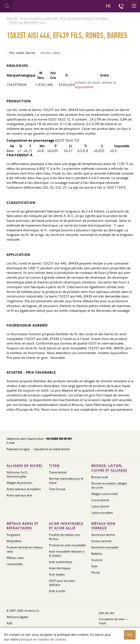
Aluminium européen (105, 547)
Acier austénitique (61, 562)
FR (108, 6)
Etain (95, 566)
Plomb (96, 572)
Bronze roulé (100, 477)
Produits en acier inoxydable (67, 545)
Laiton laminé (100, 506)
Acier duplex (57, 574)
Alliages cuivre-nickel (104, 494)
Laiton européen (102, 513)
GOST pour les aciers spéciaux (62, 583)
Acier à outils (57, 591)
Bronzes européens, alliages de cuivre (109, 485)
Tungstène (13, 535)
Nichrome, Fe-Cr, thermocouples (17, 474)
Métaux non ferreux (103, 526)
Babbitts (97, 554)
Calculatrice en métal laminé (52, 449)
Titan (54, 466)
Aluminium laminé (103, 535)
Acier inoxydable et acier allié (66, 526)
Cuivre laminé (100, 500)
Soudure (97, 560)
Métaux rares (15, 558)
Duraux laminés (101, 541)
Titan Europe (57, 489)
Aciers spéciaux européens (24, 489)
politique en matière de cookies (42, 639)
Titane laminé (58, 472)
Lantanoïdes (15, 564)
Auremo (31, 7)
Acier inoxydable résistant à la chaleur (67, 553)
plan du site (106, 613)
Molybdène (14, 541)
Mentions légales (17, 617)
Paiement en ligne (18, 449)
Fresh (102, 623)
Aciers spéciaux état (19, 495)
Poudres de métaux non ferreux (65, 537)
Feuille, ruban (51, 53)
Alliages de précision (19, 483)
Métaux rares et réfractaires (22, 526)
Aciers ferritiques (60, 568)
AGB (9, 623)
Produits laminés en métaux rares (25, 549)
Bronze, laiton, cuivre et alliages (109, 468)
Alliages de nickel (25, 466)
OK (130, 635)
